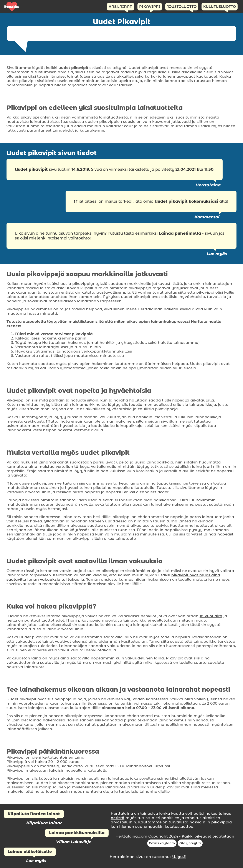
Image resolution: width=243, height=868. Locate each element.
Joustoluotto (182, 7)
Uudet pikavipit (31, 169)
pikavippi (30, 117)
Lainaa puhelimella (180, 233)
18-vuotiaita (211, 616)
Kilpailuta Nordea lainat (34, 814)
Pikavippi (150, 7)
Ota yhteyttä (190, 843)
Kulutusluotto (220, 7)
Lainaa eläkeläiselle (30, 852)
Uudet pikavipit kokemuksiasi (186, 201)
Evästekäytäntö (162, 843)
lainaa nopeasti (219, 534)
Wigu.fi (179, 857)
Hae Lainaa (121, 7)
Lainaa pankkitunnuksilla (77, 833)
